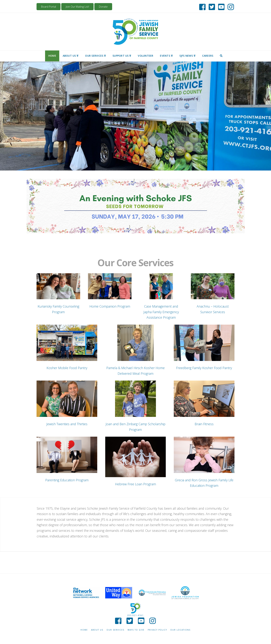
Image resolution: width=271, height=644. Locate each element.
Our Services (115, 630)
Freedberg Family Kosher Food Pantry (204, 368)
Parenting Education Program (67, 480)
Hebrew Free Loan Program (135, 484)
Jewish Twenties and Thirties (67, 424)
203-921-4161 (135, 615)
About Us (97, 630)
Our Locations (180, 630)
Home (84, 630)
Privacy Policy (157, 630)
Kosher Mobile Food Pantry (67, 368)
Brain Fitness (204, 424)
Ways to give (136, 630)
